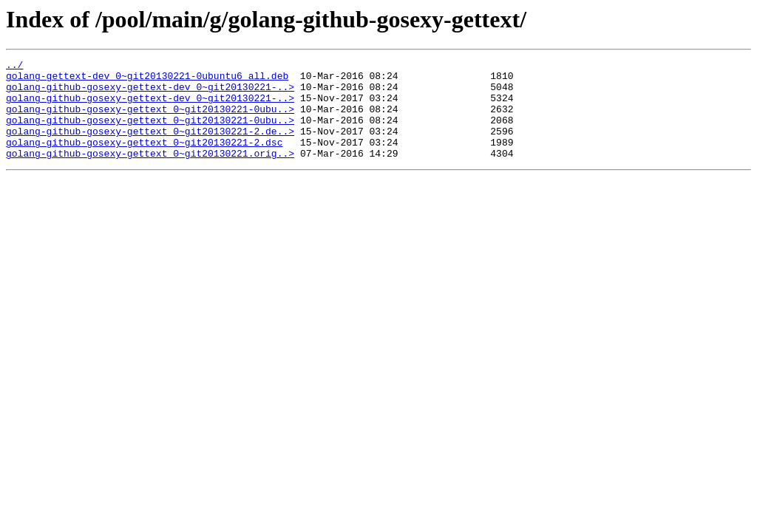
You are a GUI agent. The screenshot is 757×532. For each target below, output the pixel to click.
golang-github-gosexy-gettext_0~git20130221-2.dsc (144, 160)
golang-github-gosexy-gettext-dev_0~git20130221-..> (150, 93)
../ (14, 66)
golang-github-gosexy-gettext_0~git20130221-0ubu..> (150, 120)
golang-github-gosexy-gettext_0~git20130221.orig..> (150, 173)
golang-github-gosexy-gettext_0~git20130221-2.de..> (150, 146)
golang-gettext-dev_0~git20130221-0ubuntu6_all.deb (147, 80)
